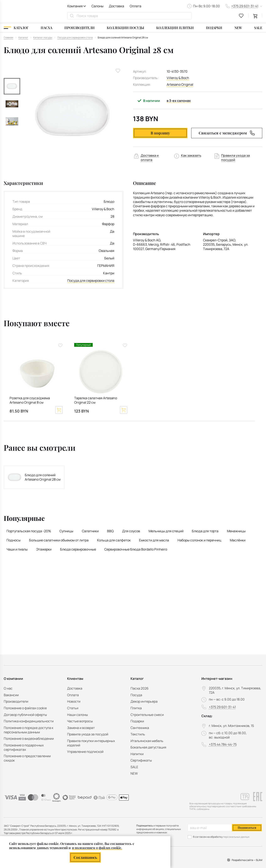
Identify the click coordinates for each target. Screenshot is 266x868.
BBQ (110, 531)
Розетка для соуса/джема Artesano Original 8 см (30, 400)
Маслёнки (238, 540)
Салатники (90, 531)
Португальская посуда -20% (29, 531)
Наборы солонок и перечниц (199, 540)
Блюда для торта (205, 531)
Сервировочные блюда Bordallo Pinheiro (136, 549)
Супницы (66, 531)
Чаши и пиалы (17, 549)
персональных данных (236, 837)
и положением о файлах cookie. (97, 848)
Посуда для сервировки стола (91, 281)
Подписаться (247, 828)
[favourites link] (241, 16)
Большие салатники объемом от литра (59, 540)
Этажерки (44, 549)
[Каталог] (16, 28)
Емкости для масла (154, 540)
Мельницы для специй (166, 531)
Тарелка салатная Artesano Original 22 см (96, 400)
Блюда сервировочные (78, 549)
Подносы (14, 540)
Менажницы (236, 531)
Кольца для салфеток (114, 540)
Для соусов (131, 531)
